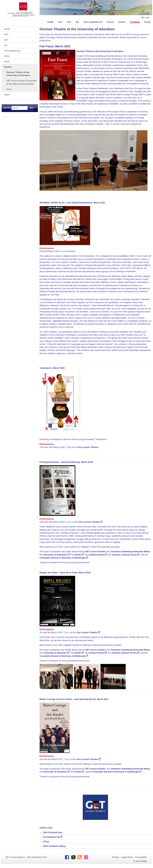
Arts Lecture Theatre (89, 522)
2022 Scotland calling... (55, 846)
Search (7, 108)
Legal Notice (127, 857)
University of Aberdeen (55, 555)
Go (31, 108)
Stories (135, 22)
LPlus (110, 22)
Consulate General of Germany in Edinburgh (62, 558)
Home (147, 18)
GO (78, 22)
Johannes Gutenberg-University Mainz (130, 551)
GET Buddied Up (93, 22)
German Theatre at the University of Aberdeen (18, 74)
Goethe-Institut (96, 555)
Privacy (116, 857)
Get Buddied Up (51, 837)
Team (147, 22)
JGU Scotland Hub (53, 832)
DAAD (78, 555)
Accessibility (141, 857)
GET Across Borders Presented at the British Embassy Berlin (21, 82)
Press (9, 89)
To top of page (140, 861)
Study (122, 22)
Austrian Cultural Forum (124, 555)
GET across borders (96, 551)
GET (60, 22)
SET (69, 22)
